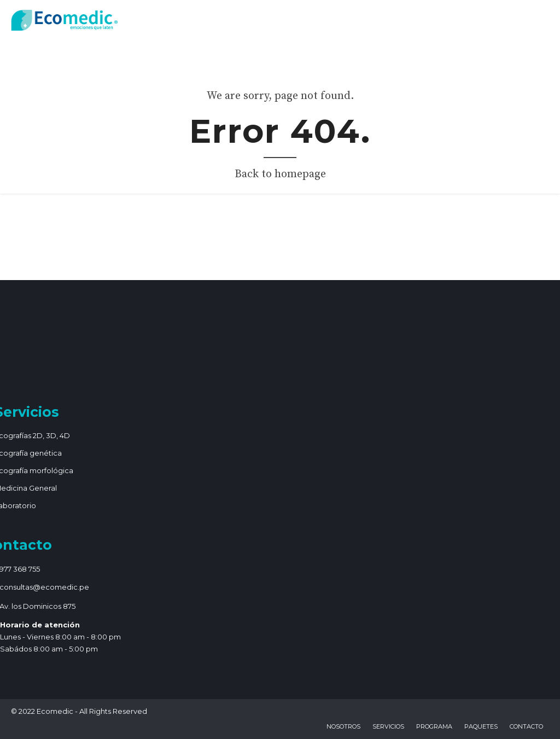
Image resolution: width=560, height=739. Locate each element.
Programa (434, 726)
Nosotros (343, 726)
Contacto (526, 726)
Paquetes (481, 726)
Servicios (388, 726)
